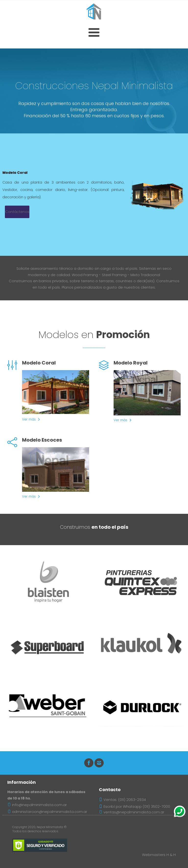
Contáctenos (17, 212)
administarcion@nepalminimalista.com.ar (47, 812)
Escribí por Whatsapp (123, 807)
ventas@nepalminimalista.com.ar (132, 812)
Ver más (29, 419)
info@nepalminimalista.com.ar (37, 805)
